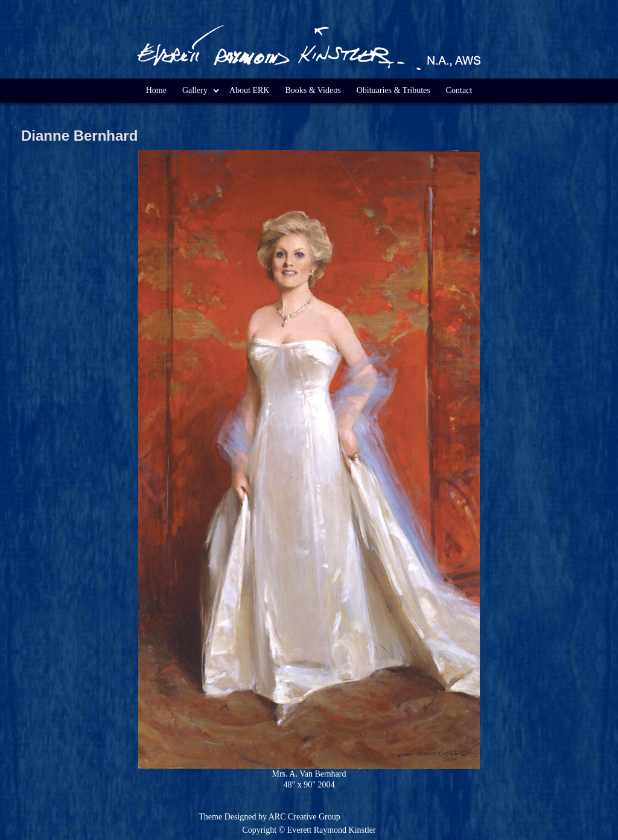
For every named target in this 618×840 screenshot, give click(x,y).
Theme (210, 817)
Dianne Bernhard (79, 136)
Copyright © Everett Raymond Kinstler (309, 830)
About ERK (250, 90)
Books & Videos (313, 90)
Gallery (195, 90)
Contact (459, 90)
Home (156, 90)
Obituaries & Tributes (393, 90)
